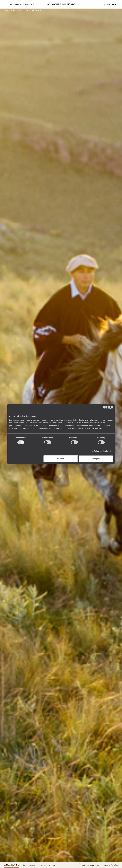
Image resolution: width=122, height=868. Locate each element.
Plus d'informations (94, 428)
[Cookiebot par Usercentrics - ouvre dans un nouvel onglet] (102, 407)
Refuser (61, 459)
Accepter (96, 459)
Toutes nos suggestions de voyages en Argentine (98, 865)
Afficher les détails (100, 451)
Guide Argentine (11, 865)
